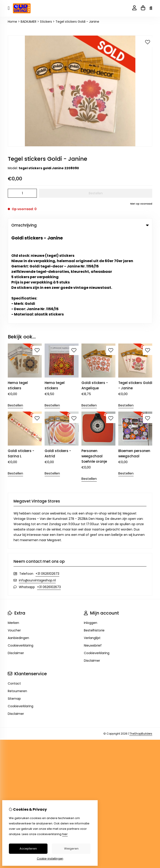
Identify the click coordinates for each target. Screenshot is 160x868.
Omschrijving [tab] (80, 225)
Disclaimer (16, 562)
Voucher (14, 539)
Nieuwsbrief (93, 554)
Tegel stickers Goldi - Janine (77, 22)
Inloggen (91, 531)
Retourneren (17, 600)
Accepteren (28, 849)
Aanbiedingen (18, 547)
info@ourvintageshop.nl (37, 489)
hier (65, 834)
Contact (14, 592)
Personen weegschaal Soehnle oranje (94, 365)
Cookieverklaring (21, 554)
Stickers (46, 22)
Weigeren (71, 849)
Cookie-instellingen (50, 859)
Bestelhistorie (94, 539)
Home (12, 22)
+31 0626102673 (47, 482)
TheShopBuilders (141, 642)
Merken (13, 531)
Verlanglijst (92, 547)
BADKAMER (29, 22)
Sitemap (14, 607)
